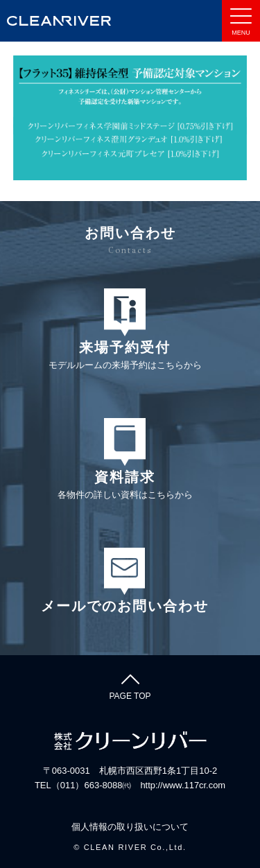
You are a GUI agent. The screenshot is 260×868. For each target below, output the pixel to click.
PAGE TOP (130, 685)
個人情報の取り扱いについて (130, 827)
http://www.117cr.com (183, 785)
